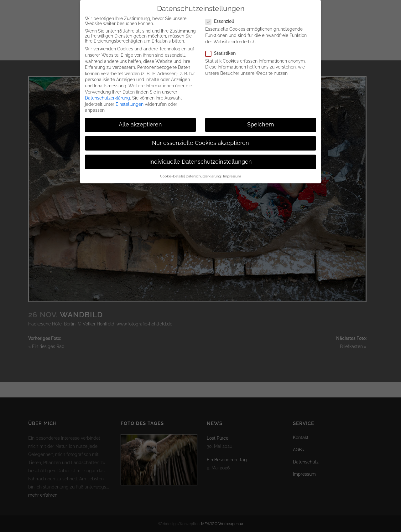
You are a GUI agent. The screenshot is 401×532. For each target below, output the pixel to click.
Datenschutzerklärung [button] (203, 169)
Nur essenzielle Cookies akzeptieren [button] (200, 136)
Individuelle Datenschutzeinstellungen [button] (201, 154)
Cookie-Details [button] (172, 169)
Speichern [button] (261, 117)
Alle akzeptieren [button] (140, 117)
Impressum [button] (232, 169)
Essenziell (222, 14)
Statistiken (223, 46)
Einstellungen (130, 97)
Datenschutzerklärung (107, 91)
